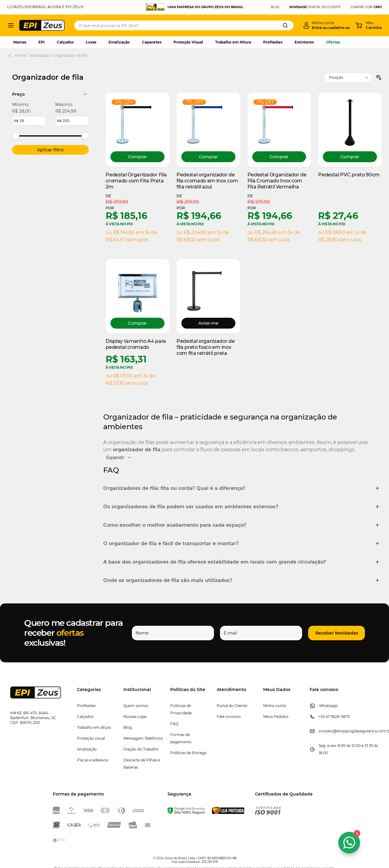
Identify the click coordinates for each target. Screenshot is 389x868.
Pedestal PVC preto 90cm (349, 175)
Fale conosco (229, 717)
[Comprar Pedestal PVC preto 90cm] (350, 157)
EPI (41, 42)
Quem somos (136, 706)
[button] (242, 488)
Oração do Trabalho (141, 749)
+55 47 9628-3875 (334, 717)
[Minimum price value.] (29, 121)
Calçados (65, 42)
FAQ (174, 724)
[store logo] (42, 25)
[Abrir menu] (11, 25)
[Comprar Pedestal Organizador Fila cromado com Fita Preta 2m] (137, 157)
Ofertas (333, 42)
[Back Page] (11, 56)
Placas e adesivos (93, 760)
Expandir (119, 458)
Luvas (91, 42)
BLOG (275, 7)
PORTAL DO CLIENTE (315, 7)
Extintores (304, 42)
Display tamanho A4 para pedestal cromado (136, 344)
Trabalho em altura (94, 727)
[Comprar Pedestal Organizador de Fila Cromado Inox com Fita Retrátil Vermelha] (279, 157)
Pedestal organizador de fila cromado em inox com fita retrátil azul (207, 181)
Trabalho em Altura (233, 42)
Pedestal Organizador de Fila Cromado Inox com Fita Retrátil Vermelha (277, 181)
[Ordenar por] (348, 78)
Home (20, 55)
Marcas (20, 42)
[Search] (285, 25)
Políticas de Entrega (188, 753)
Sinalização (119, 42)
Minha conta (274, 706)
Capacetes (152, 42)
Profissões (273, 42)
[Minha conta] (326, 25)
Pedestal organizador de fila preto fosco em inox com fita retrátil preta (206, 347)
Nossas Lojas (135, 717)
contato (326, 731)
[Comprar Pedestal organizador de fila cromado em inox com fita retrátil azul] (208, 157)
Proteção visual (91, 738)
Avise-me (208, 323)
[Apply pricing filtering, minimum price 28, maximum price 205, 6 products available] (50, 150)
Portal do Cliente (232, 706)
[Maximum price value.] (72, 121)
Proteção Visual (188, 42)
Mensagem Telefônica (143, 738)
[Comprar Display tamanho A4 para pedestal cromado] (137, 323)
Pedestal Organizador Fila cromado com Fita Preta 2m (136, 181)
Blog (128, 727)
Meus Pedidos (276, 717)
